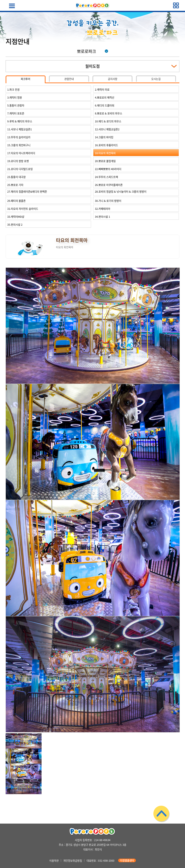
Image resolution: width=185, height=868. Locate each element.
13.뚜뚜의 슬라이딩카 (19, 137)
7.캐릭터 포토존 (16, 113)
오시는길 (156, 79)
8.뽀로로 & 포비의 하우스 (108, 113)
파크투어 (25, 79)
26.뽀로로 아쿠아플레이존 (109, 185)
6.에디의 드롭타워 (105, 105)
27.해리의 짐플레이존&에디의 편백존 (27, 192)
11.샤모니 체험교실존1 (20, 129)
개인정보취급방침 (73, 860)
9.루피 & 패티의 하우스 (20, 121)
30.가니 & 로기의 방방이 (108, 201)
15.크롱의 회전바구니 (19, 145)
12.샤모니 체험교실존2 (107, 129)
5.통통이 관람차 (16, 105)
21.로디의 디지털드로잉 (20, 169)
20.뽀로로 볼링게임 (105, 161)
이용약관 (54, 860)
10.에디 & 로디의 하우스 (108, 121)
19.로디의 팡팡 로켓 (18, 161)
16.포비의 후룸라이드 (106, 145)
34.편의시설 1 (102, 217)
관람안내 (69, 79)
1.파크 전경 (13, 90)
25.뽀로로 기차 (15, 185)
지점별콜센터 (127, 860)
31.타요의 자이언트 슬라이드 (23, 209)
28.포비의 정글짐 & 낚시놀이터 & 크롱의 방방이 (121, 192)
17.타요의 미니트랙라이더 (21, 153)
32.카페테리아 (103, 209)
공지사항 (113, 79)
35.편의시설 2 (15, 225)
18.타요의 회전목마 (105, 153)
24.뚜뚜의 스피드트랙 (106, 177)
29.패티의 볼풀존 (16, 201)
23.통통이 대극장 (16, 177)
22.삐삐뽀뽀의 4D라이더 (108, 169)
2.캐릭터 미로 (102, 90)
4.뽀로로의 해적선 (105, 97)
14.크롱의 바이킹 (104, 137)
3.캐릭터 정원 (15, 97)
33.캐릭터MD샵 (16, 217)
